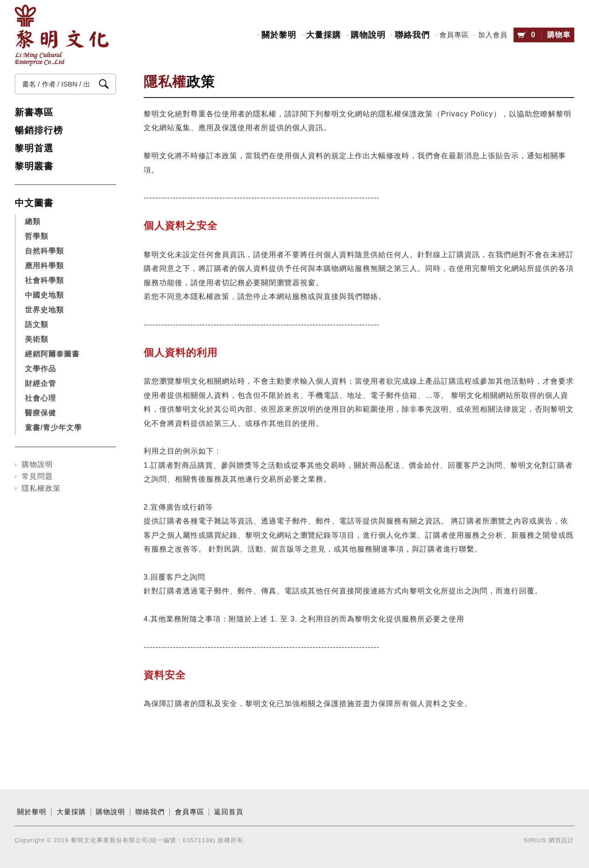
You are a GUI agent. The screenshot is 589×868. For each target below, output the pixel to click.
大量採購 (323, 35)
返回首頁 (229, 812)
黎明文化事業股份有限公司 (62, 35)
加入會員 (493, 35)
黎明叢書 (34, 166)
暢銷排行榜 (39, 130)
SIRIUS (535, 840)
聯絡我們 (412, 35)
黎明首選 (34, 148)
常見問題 (37, 476)
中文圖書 (34, 203)
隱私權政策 (41, 488)
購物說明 (368, 35)
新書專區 (34, 112)
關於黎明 (279, 35)
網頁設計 (561, 840)
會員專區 (454, 35)
